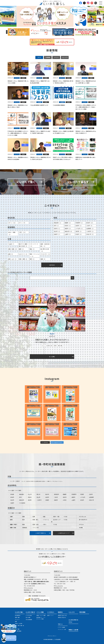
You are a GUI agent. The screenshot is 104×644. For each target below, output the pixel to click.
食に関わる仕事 (49, 346)
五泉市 (90, 494)
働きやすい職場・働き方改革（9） (24, 245)
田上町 (38, 497)
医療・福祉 (17, 629)
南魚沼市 (21, 500)
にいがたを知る (29, 615)
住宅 (11, 520)
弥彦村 (29, 497)
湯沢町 (29, 500)
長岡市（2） (68, 228)
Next (89, 16)
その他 (64, 517)
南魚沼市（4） (69, 231)
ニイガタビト (51, 612)
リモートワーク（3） (34, 245)
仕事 (11, 517)
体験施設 (24, 528)
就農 (43, 517)
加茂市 (46, 497)
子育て (44, 524)
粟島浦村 (21, 494)
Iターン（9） (22, 223)
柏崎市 (55, 500)
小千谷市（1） (79, 228)
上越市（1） (68, 234)
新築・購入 (35, 520)
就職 (22, 517)
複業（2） (43, 259)
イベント (56, 57)
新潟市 (55, 346)
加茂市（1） (79, 226)
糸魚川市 (91, 500)
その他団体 (21, 503)
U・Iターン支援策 (61, 627)
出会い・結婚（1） (12, 233)
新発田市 (56, 494)
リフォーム (45, 520)
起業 (33, 517)
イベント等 (35, 528)
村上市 (29, 494)
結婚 (22, 524)
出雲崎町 (91, 497)
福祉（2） (32, 249)
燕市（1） (57, 226)
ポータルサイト (82, 520)
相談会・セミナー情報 (41, 615)
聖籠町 (64, 494)
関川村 (38, 494)
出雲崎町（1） (90, 228)
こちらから (30, 588)
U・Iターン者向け (14, 481)
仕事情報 (48, 57)
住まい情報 (28, 617)
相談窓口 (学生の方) (62, 617)
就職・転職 (60, 346)
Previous (15, 16)
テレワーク (17, 620)
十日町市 (38, 500)
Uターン (43, 346)
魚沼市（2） (57, 231)
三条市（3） (90, 226)
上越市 (72, 500)
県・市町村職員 (18, 631)
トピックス (65, 57)
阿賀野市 (73, 494)
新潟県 (11, 494)
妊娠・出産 (35, 524)
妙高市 (81, 500)
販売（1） (32, 259)
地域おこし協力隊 (19, 624)
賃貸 (22, 520)
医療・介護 (55, 517)
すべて (39, 57)
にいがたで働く (19, 612)
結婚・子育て (13, 524)
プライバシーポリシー (52, 636)
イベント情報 (40, 612)
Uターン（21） (12, 223)
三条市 (55, 497)
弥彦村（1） (68, 226)
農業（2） (22, 249)
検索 (72, 278)
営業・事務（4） (23, 259)
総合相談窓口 (18, 615)
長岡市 (72, 497)
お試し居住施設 (29, 620)
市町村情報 (82, 612)
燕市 (19, 497)
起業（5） (11, 254)
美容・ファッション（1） (34, 255)
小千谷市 (82, 497)
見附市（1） (57, 228)
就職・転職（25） (13, 249)
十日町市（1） (90, 231)
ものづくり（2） (23, 254)
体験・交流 (12, 528)
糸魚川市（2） (90, 234)
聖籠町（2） (68, 223)
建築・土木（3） (13, 259)
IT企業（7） (11, 244)
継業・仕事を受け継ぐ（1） (45, 245)
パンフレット (82, 517)
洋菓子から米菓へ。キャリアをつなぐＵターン (52, 340)
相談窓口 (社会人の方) (62, 615)
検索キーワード (50, 615)
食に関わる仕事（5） (45, 250)
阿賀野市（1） (79, 223)
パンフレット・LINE (62, 629)
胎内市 (46, 494)
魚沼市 (11, 500)
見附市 (64, 497)
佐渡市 (11, 503)
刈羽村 (64, 500)
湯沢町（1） (79, 231)
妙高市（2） (79, 234)
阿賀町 (81, 494)
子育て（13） (23, 232)
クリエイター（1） (46, 254)
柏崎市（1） (57, 234)
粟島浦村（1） (58, 223)
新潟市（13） (90, 223)
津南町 (46, 500)
